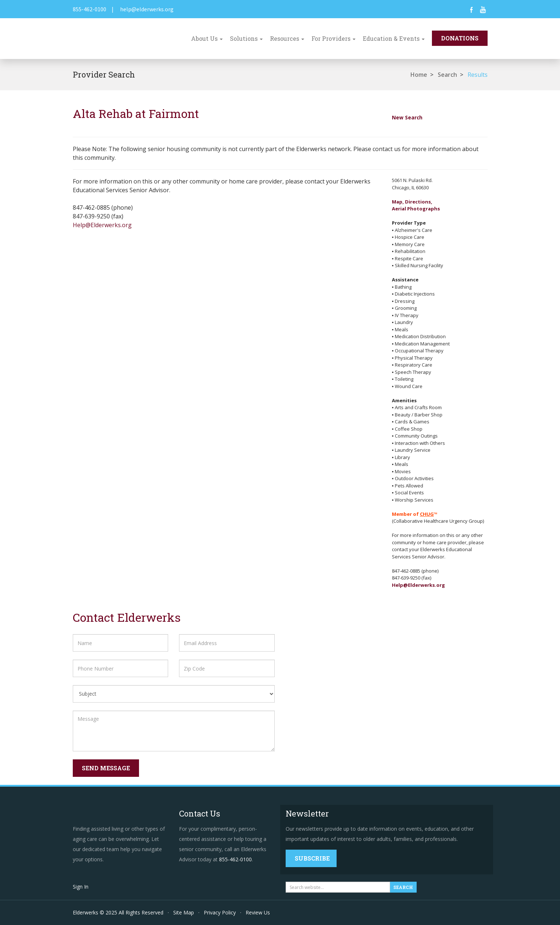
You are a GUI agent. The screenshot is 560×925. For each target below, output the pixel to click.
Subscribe (312, 858)
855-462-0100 (90, 9)
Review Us (258, 912)
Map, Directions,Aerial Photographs (416, 205)
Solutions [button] (246, 38)
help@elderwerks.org (147, 9)
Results (478, 75)
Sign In (81, 887)
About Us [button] (207, 38)
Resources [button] (287, 38)
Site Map (184, 912)
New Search (407, 117)
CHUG (427, 514)
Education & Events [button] (394, 38)
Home (419, 75)
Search (447, 75)
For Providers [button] (333, 38)
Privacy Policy (220, 912)
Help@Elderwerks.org (102, 225)
